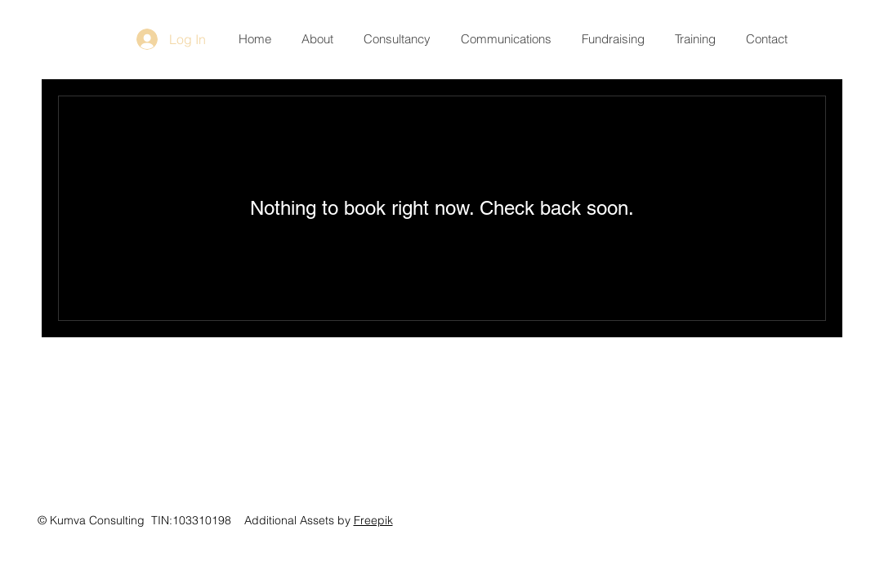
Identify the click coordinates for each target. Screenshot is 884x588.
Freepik (373, 520)
